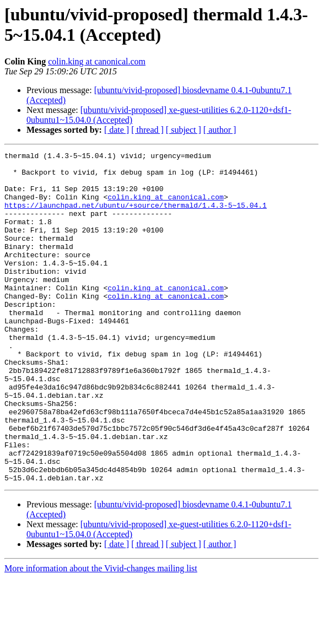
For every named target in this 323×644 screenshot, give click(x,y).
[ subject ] (184, 130)
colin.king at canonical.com (97, 61)
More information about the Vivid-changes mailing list (101, 634)
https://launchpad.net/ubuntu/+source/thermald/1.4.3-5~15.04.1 (136, 217)
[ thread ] (147, 130)
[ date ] (117, 130)
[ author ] (220, 130)
